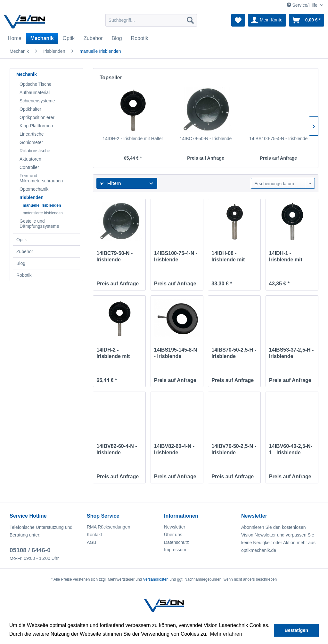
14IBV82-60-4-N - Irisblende (117, 449)
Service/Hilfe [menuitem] (303, 5)
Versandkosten (156, 579)
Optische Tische (36, 84)
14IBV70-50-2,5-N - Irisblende (234, 449)
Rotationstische (35, 151)
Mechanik (27, 74)
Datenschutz (176, 542)
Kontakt (94, 535)
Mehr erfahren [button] (226, 634)
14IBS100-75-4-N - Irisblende (278, 139)
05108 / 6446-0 (30, 550)
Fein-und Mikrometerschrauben (41, 178)
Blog (21, 263)
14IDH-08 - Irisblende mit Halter (228, 257)
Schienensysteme (37, 101)
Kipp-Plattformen (36, 126)
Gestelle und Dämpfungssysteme (39, 224)
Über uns (173, 535)
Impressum (175, 550)
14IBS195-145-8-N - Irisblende (176, 353)
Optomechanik (34, 189)
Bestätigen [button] (296, 630)
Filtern (111, 183)
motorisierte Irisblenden (43, 213)
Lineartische (32, 134)
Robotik (24, 275)
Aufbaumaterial (35, 92)
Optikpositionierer (37, 117)
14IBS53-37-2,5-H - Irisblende (291, 353)
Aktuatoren (30, 159)
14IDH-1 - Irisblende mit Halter (286, 257)
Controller (29, 167)
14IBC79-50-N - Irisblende (206, 139)
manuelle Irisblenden (42, 205)
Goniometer (31, 142)
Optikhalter (30, 109)
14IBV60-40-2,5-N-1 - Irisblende (291, 449)
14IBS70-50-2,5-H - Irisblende (234, 353)
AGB (92, 542)
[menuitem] (151, 20)
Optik (22, 240)
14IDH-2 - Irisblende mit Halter (133, 139)
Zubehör (25, 251)
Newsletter (175, 527)
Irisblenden (32, 197)
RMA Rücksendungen (108, 527)
